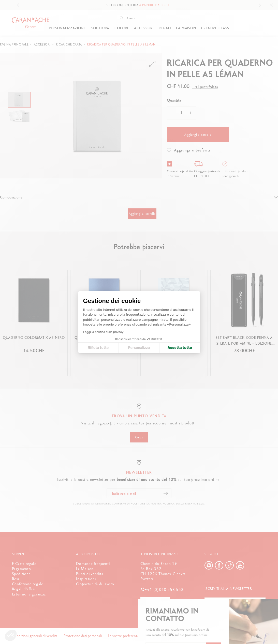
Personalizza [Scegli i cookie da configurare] (139, 348)
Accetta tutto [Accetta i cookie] (180, 348)
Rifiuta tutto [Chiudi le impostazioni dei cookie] (98, 348)
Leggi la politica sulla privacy (103, 332)
